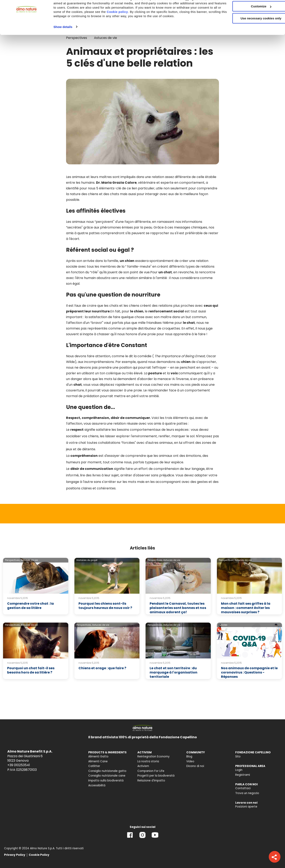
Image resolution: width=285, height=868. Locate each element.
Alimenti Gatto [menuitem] (98, 756)
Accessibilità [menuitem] (97, 785)
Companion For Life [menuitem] (151, 771)
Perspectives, (13, 560)
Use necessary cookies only (251, 34)
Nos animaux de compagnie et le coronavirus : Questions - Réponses (249, 672)
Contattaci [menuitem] (243, 788)
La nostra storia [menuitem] (148, 761)
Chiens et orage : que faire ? (102, 668)
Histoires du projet (87, 560)
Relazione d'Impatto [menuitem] (151, 781)
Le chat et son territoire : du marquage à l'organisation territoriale (173, 672)
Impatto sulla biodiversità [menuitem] (106, 781)
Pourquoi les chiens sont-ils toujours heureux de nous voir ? (105, 606)
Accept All (251, 10)
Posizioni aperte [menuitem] (246, 807)
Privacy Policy (15, 855)
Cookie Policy (39, 855)
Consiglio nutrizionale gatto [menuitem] (107, 771)
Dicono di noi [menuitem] (195, 766)
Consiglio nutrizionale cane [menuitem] (107, 776)
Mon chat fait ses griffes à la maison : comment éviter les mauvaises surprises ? (246, 608)
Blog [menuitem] (189, 756)
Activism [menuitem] (143, 766)
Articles (223, 625)
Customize (251, 22)
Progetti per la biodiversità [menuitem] (156, 776)
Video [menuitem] (190, 761)
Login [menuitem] (239, 770)
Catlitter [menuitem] (94, 766)
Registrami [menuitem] (243, 775)
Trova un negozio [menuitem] (247, 793)
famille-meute (139, 266)
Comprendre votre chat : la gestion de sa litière (30, 606)
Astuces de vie (29, 560)
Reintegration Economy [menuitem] (154, 756)
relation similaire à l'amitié (146, 278)
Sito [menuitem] (238, 756)
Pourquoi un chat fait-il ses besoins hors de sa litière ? (31, 670)
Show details (63, 47)
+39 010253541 (19, 765)
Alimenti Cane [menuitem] (98, 761)
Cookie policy (163, 27)
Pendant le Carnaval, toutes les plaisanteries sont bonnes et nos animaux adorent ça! (178, 608)
